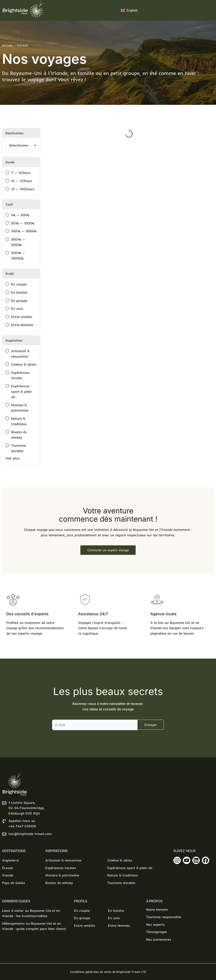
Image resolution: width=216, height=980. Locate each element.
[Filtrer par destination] (21, 145)
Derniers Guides (16, 901)
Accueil (8, 45)
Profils (81, 901)
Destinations (14, 851)
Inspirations (56, 851)
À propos (154, 901)
